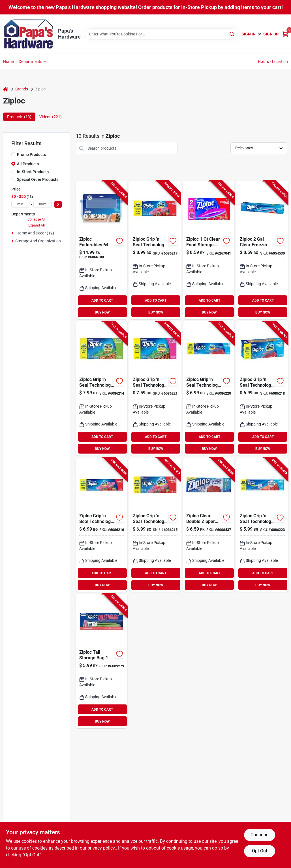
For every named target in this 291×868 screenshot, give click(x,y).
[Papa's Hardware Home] (29, 34)
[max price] (42, 204)
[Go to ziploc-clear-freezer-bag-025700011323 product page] (262, 250)
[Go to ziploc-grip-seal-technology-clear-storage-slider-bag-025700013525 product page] (262, 525)
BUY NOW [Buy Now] (102, 312)
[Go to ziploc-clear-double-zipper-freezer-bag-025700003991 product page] (209, 525)
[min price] (20, 204)
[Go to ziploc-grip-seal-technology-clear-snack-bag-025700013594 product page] (155, 388)
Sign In (249, 34)
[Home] (6, 89)
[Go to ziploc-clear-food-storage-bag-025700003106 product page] (209, 250)
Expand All (37, 225)
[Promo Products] (13, 154)
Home (8, 62)
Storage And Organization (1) (41, 241)
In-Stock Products (33, 172)
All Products (28, 164)
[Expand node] (13, 233)
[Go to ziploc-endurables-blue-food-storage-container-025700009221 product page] (102, 250)
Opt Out (260, 851)
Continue (259, 835)
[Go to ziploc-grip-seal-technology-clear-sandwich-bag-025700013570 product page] (102, 388)
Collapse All (37, 219)
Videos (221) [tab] (51, 117)
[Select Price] (58, 204)
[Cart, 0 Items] (285, 34)
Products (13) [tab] (19, 117)
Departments (30, 62)
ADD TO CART (102, 300)
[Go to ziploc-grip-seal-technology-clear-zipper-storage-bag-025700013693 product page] (155, 525)
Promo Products (31, 154)
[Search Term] (161, 34)
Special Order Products (38, 179)
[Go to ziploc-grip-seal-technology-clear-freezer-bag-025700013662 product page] (262, 388)
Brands (22, 89)
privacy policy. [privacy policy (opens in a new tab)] (102, 848)
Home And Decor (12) (35, 233)
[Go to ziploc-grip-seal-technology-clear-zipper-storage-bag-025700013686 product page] (155, 250)
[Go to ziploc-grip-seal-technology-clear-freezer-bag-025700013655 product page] (209, 388)
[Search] (232, 34)
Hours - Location (273, 62)
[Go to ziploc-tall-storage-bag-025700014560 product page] (102, 661)
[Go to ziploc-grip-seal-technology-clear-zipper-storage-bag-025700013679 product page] (102, 525)
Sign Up (271, 34)
